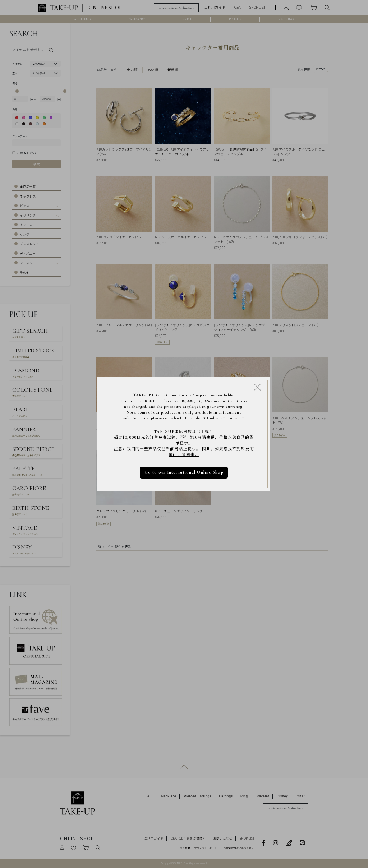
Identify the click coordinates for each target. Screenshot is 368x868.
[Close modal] (257, 387)
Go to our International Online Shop (184, 472)
